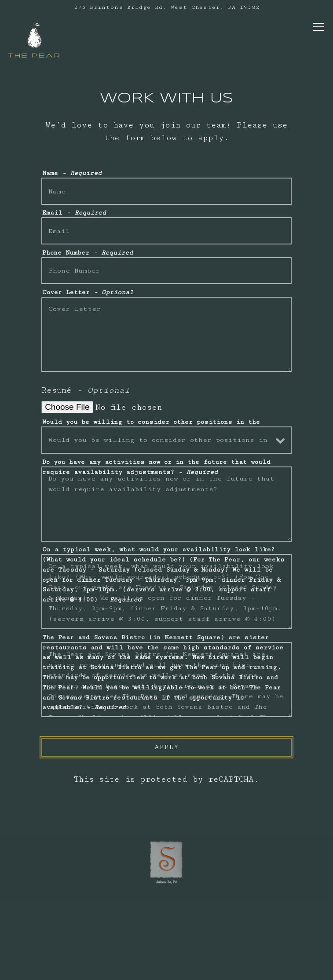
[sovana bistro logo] (166, 861)
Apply (167, 747)
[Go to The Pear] (166, 7)
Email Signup (167, 967)
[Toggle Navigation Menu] (319, 27)
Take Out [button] (167, 941)
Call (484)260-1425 (166, 915)
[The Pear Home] (34, 40)
